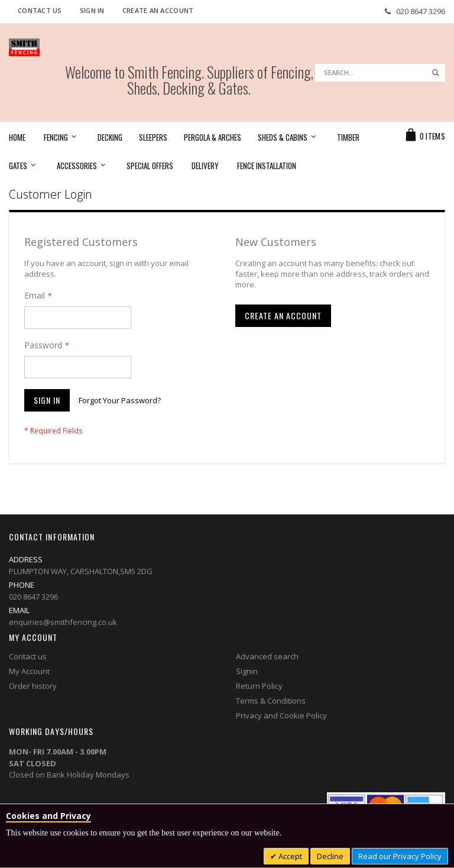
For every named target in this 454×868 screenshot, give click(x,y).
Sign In (92, 10)
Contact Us (40, 10)
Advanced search (267, 656)
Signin (247, 671)
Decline (330, 856)
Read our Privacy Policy (400, 856)
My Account (29, 671)
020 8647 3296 (421, 11)
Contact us (28, 656)
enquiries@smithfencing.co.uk (63, 622)
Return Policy (259, 686)
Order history (33, 686)
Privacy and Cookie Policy (281, 715)
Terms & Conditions (271, 701)
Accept (289, 856)
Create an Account (158, 10)
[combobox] (380, 73)
